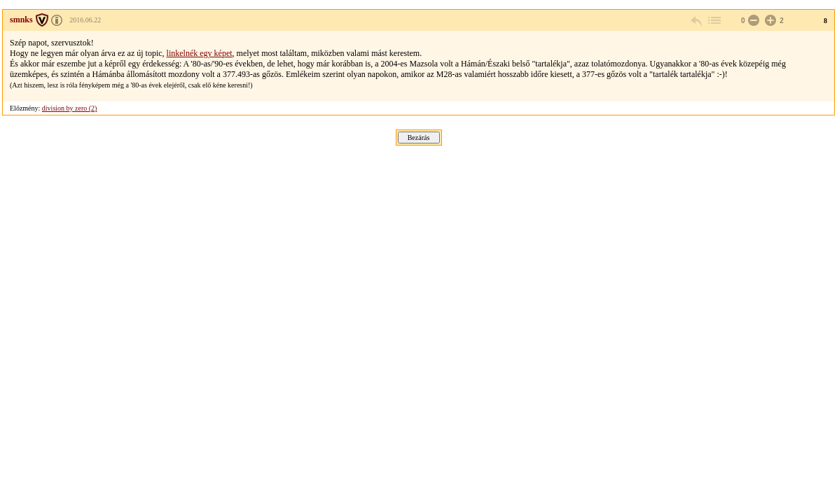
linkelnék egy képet (200, 53)
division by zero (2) (70, 108)
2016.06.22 (85, 20)
